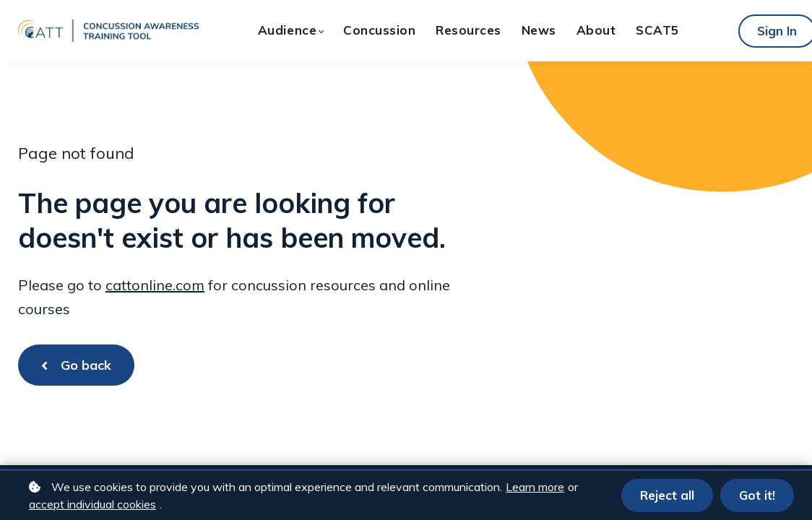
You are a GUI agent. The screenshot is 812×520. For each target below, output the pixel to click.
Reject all (667, 495)
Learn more (535, 487)
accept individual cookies (92, 504)
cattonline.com (155, 285)
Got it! (757, 495)
